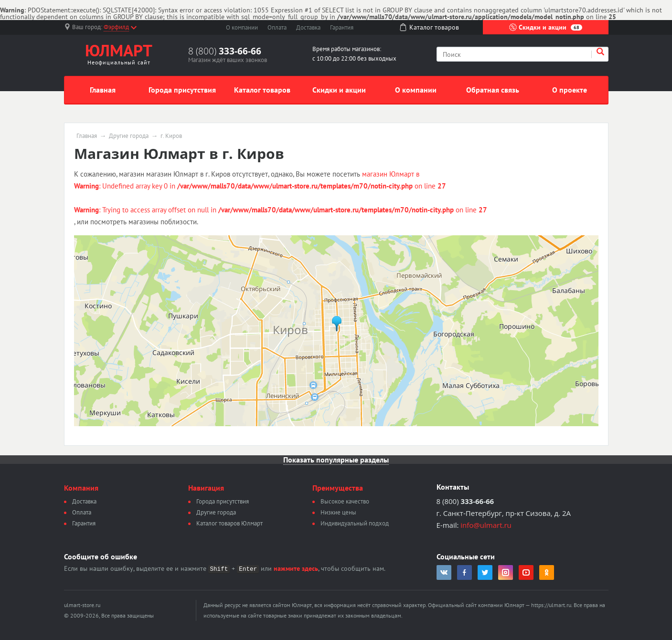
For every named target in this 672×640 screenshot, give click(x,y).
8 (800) (225, 51)
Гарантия (342, 27)
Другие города (129, 136)
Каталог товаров (262, 90)
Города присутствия (182, 90)
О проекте (570, 90)
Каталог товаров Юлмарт (229, 523)
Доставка (308, 27)
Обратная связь (493, 90)
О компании (242, 27)
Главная (103, 90)
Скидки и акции (546, 27)
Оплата (277, 27)
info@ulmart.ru (486, 525)
